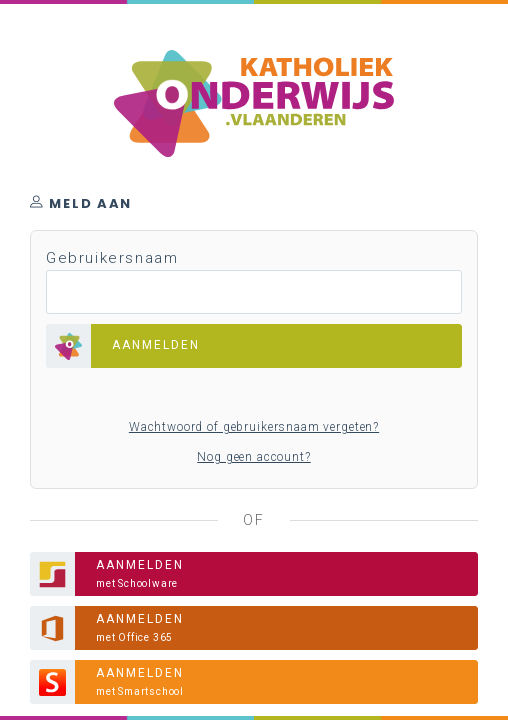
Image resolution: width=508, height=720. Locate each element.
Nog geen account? (253, 457)
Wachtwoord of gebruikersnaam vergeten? (254, 427)
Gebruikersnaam (112, 258)
